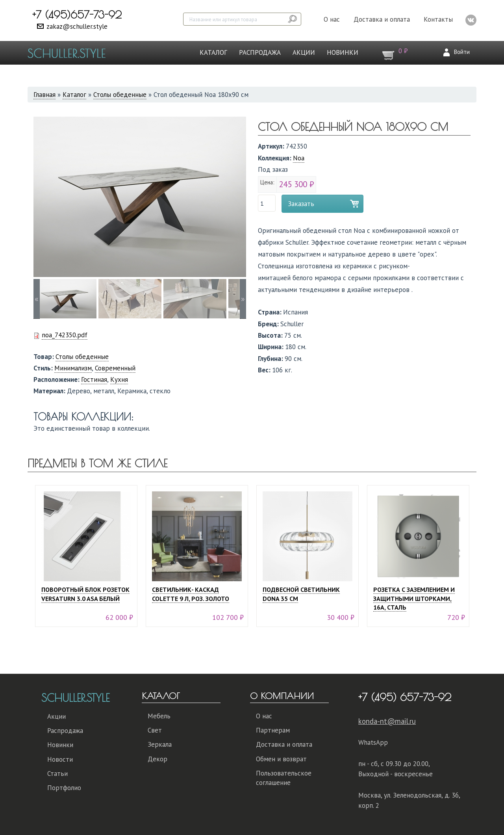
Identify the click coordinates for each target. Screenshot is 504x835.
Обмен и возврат (281, 759)
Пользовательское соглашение (284, 778)
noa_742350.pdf (65, 335)
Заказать (301, 204)
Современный (115, 368)
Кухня (119, 379)
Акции (304, 52)
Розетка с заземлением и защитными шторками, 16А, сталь (414, 599)
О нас (332, 19)
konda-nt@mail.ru (387, 721)
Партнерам (273, 730)
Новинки (343, 52)
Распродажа (260, 52)
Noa (299, 158)
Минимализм (73, 368)
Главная (44, 95)
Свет (155, 730)
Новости (60, 759)
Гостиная (94, 379)
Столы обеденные (120, 95)
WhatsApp (373, 742)
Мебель (159, 716)
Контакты (438, 19)
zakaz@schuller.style (77, 26)
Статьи (57, 774)
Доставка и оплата (382, 19)
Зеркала (160, 744)
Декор (157, 759)
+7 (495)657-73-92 (77, 15)
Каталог (213, 52)
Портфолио (64, 788)
